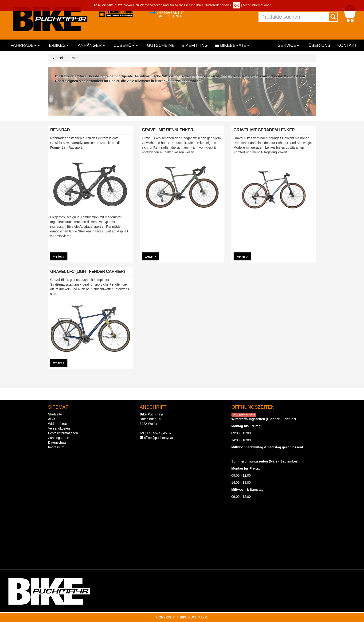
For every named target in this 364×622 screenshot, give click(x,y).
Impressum (56, 447)
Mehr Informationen (257, 5)
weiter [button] (59, 256)
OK (236, 5)
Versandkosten (59, 428)
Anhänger (91, 45)
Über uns (319, 45)
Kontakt (347, 45)
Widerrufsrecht (59, 424)
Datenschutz (57, 443)
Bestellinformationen (63, 433)
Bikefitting (195, 45)
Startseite (59, 58)
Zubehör (126, 45)
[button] (348, 15)
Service (288, 45)
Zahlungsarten (59, 438)
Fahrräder (25, 45)
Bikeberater (232, 45)
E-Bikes (59, 45)
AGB (52, 419)
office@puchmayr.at (158, 438)
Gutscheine (161, 45)
